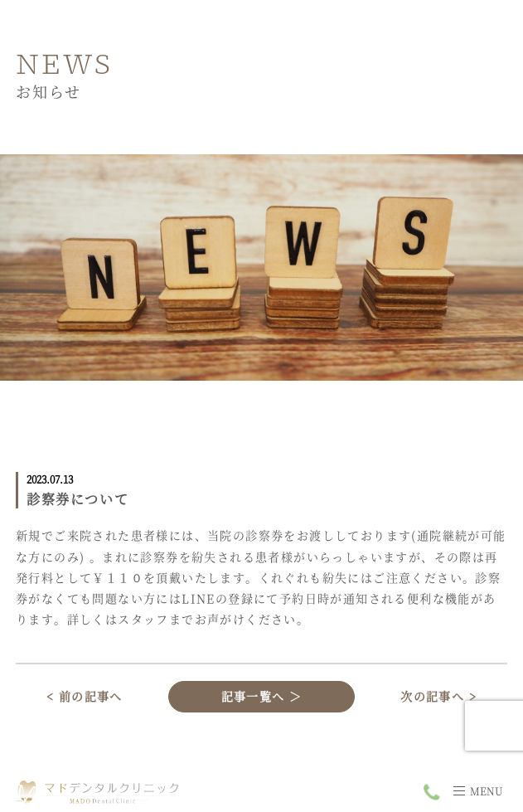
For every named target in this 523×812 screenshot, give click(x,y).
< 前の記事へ (85, 696)
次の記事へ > (438, 696)
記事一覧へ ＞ (262, 696)
